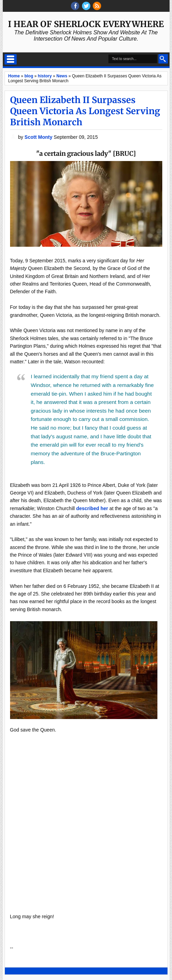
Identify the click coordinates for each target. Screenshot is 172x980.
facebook (75, 6)
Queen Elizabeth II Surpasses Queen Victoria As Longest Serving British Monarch (85, 111)
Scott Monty (39, 137)
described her (92, 508)
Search (163, 59)
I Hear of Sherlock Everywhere (86, 24)
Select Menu (11, 59)
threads (86, 6)
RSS (97, 6)
